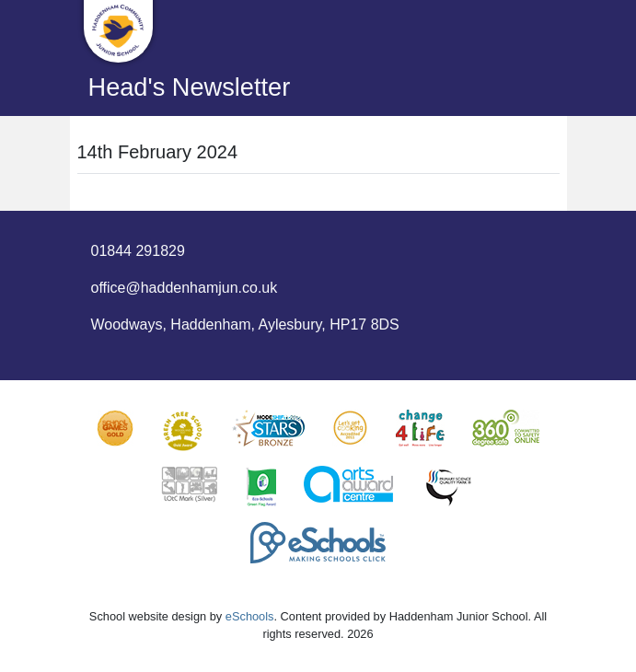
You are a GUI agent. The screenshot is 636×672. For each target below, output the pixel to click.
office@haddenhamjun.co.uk (185, 288)
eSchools (250, 616)
